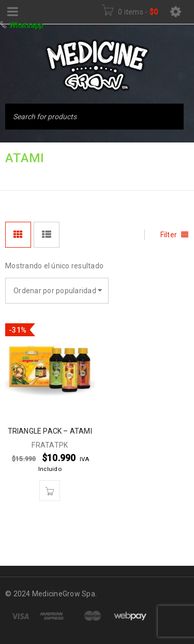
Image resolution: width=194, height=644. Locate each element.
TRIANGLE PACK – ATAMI (50, 431)
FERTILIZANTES (75, 175)
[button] (50, 491)
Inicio (17, 175)
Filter (169, 235)
